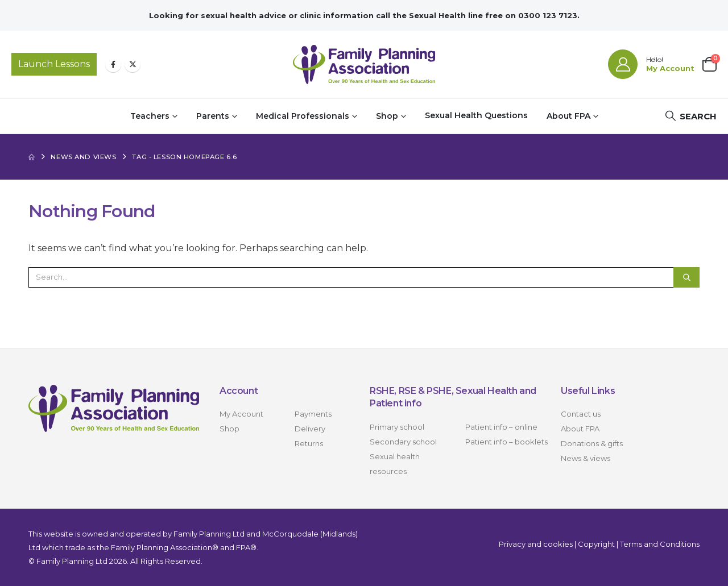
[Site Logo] (364, 65)
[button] (690, 116)
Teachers (150, 116)
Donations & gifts (592, 443)
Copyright (596, 544)
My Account (241, 414)
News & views (586, 458)
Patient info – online (501, 427)
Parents (213, 116)
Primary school (397, 427)
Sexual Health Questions (476, 115)
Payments (313, 414)
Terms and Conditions (660, 544)
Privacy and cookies (536, 544)
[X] (133, 64)
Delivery (310, 429)
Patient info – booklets (506, 442)
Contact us (581, 414)
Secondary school (403, 442)
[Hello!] (651, 64)
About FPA (568, 116)
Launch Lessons (54, 64)
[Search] (686, 277)
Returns (309, 443)
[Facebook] (113, 64)
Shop (387, 116)
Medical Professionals (303, 116)
